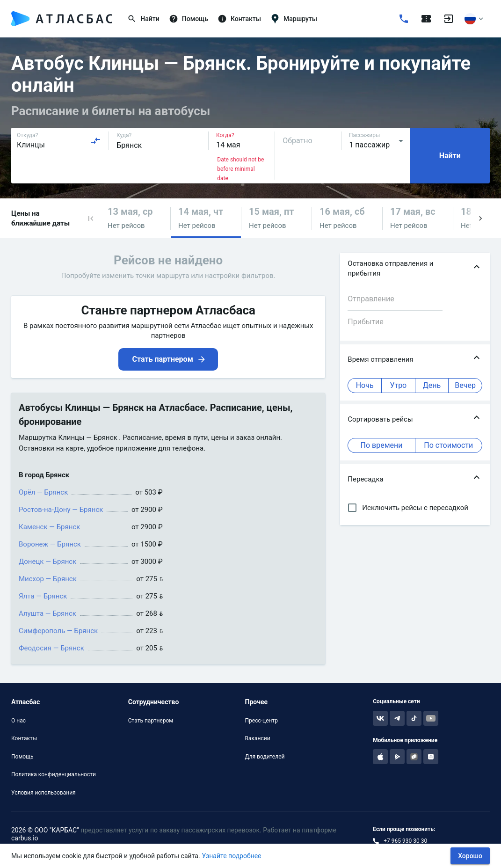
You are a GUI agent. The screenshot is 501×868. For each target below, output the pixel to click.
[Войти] (449, 19)
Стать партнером (151, 721)
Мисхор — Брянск (48, 579)
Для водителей (265, 757)
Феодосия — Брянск (51, 648)
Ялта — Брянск (43, 596)
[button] (91, 218)
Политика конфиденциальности (54, 774)
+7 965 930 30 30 (405, 841)
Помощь (22, 757)
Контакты (24, 738)
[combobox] (59, 141)
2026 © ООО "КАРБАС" (45, 830)
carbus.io (25, 838)
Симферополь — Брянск (58, 631)
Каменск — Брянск (49, 527)
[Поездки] (426, 19)
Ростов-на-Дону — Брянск (61, 510)
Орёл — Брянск (43, 492)
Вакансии (258, 738)
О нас (18, 721)
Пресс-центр (261, 721)
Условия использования (44, 793)
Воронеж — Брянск (50, 544)
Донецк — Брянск (47, 562)
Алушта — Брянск (47, 613)
